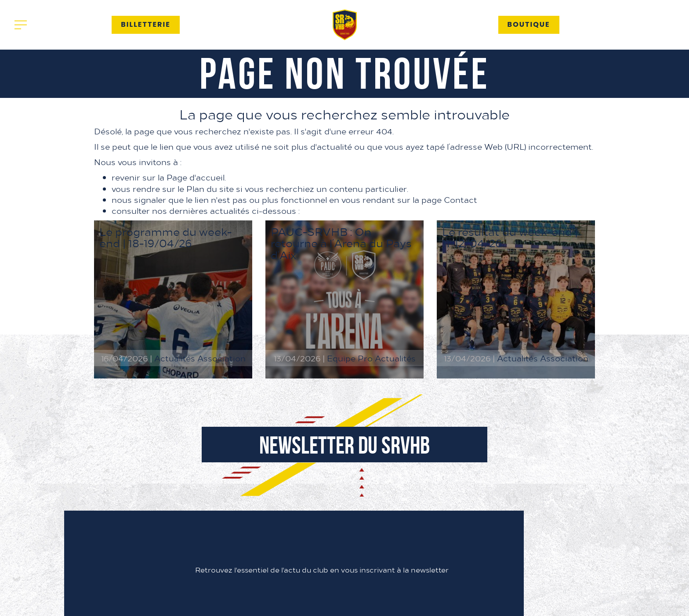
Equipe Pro (350, 358)
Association (287, 24)
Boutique (529, 24)
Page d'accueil (196, 177)
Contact (465, 24)
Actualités (217, 24)
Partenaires (401, 24)
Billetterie (146, 24)
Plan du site (210, 189)
